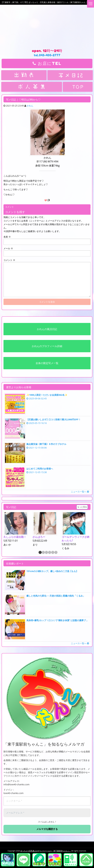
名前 (7, 237)
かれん (30, 106)
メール (8, 248)
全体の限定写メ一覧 (47, 363)
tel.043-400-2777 (47, 55)
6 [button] (56, 553)
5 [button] (53, 553)
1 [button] (40, 553)
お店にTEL (47, 63)
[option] (18, 529)
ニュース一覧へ (80, 492)
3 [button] (46, 553)
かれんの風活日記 (47, 329)
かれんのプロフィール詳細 (47, 346)
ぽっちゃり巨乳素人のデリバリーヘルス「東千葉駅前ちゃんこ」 (46, 851)
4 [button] (49, 553)
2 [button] (43, 553)
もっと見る (82, 507)
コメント (9, 260)
